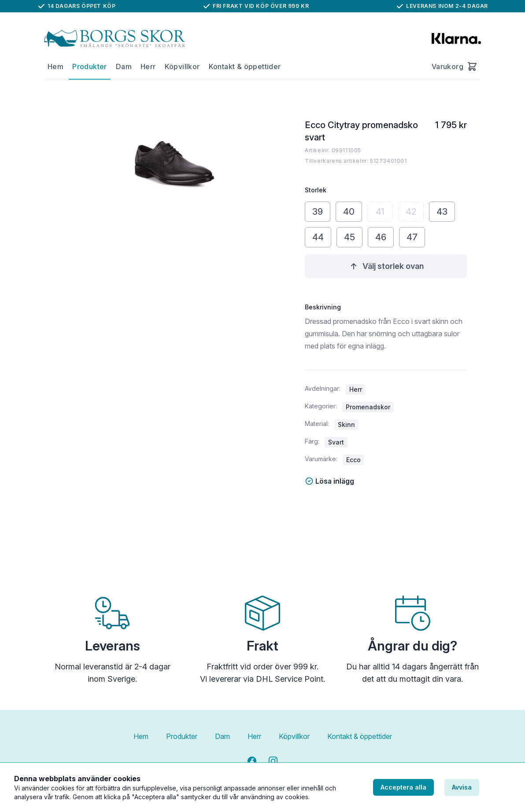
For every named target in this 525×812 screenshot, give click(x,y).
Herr (148, 66)
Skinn (346, 424)
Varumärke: (321, 459)
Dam (124, 66)
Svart (336, 442)
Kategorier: (321, 406)
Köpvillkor (182, 66)
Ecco (353, 460)
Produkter (90, 66)
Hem (55, 66)
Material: (317, 424)
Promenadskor (368, 407)
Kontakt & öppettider (245, 66)
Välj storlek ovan (386, 266)
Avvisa (462, 787)
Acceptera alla (403, 787)
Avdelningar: (323, 388)
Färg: (312, 441)
